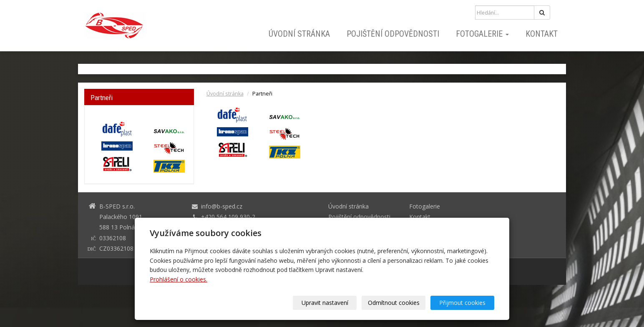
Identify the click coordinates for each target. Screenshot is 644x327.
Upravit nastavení (325, 303)
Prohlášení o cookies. (179, 279)
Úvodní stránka (299, 34)
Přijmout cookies (462, 303)
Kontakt (542, 34)
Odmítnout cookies (394, 303)
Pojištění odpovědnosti (393, 34)
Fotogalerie (482, 34)
